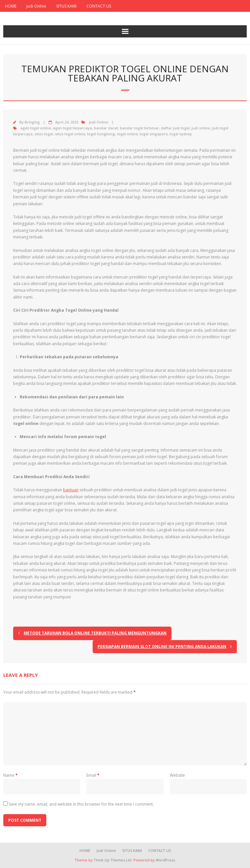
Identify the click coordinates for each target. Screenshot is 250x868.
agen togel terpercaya (72, 128)
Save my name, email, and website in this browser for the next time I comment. (81, 804)
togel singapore (154, 134)
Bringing (32, 122)
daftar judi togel (175, 128)
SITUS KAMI (66, 6)
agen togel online (36, 128)
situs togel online (70, 134)
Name (11, 775)
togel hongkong (101, 134)
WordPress (165, 860)
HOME (11, 6)
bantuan (71, 490)
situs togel (44, 134)
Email (93, 775)
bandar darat (106, 128)
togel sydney (181, 134)
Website (177, 775)
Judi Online (36, 6)
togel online (127, 134)
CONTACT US (99, 6)
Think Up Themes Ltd (113, 860)
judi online (201, 128)
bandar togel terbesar (139, 128)
